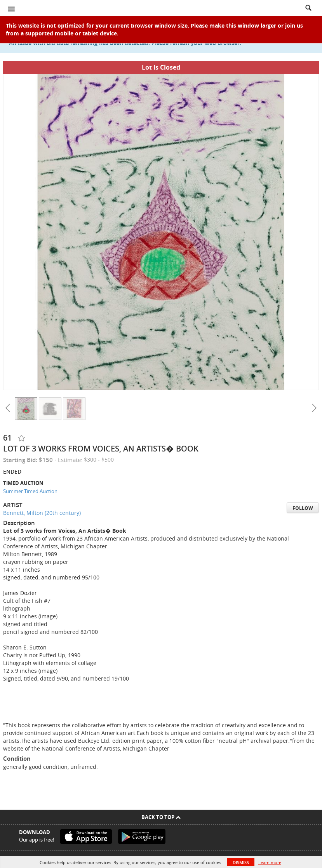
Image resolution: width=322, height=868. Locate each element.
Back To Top (161, 817)
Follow (303, 508)
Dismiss (241, 862)
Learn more (270, 862)
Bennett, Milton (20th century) (42, 513)
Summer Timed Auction (30, 491)
